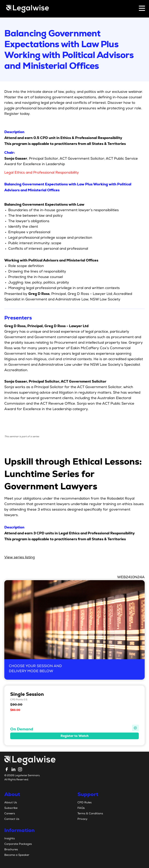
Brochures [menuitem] (11, 850)
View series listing (20, 558)
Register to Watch (75, 736)
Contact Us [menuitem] (12, 819)
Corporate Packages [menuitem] (18, 844)
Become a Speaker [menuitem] (17, 855)
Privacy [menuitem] (82, 819)
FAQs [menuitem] (81, 808)
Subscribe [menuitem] (11, 808)
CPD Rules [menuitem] (85, 803)
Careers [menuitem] (10, 814)
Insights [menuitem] (10, 839)
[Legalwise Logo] (28, 9)
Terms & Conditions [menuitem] (90, 814)
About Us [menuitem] (11, 803)
